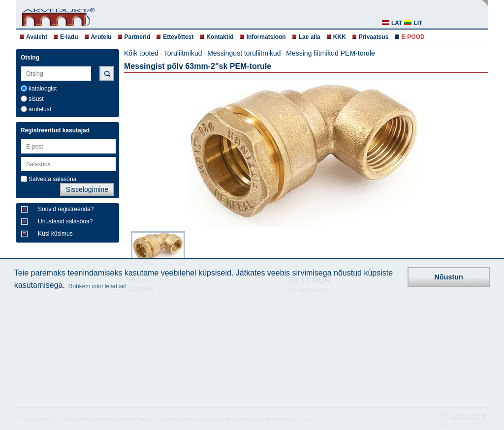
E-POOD (413, 37)
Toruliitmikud (183, 53)
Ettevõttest (178, 37)
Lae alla (310, 37)
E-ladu (69, 37)
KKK (340, 37)
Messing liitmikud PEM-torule (331, 53)
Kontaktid (220, 37)
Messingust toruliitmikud (244, 53)
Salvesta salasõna (52, 179)
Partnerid (138, 37)
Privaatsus (374, 37)
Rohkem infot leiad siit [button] (97, 286)
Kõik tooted (141, 53)
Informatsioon (266, 37)
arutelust (40, 109)
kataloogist (43, 89)
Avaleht (37, 37)
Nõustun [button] (449, 277)
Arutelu (101, 37)
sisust (36, 99)
